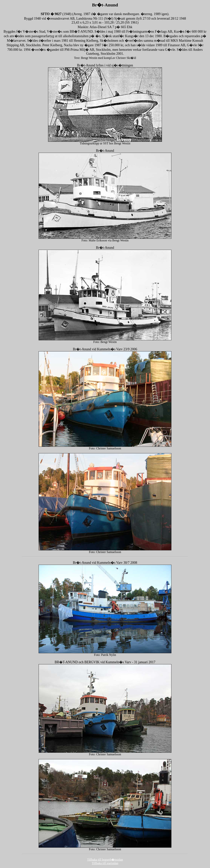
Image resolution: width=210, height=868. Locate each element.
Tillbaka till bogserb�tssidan (105, 860)
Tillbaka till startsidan (105, 863)
